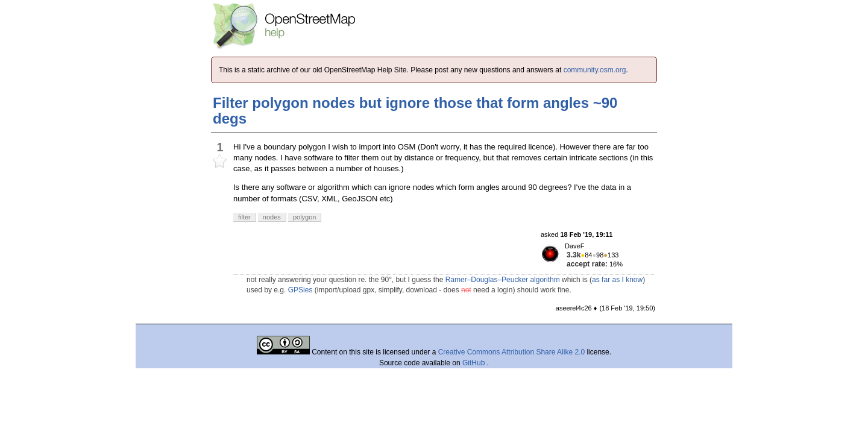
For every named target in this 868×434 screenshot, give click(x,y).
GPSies (300, 290)
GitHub (475, 363)
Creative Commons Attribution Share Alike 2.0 (511, 352)
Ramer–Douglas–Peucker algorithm (503, 280)
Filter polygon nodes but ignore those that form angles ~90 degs (415, 111)
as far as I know (617, 280)
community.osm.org (595, 70)
